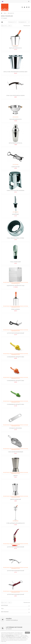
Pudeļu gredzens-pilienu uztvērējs (15, 238)
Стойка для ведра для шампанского (16, 523)
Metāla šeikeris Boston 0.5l (16, 143)
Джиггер (16, 476)
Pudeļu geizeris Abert (15, 262)
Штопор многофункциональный (16, 333)
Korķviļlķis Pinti (16, 167)
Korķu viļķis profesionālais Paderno (16, 95)
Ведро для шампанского (16, 48)
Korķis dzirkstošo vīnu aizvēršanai (16, 190)
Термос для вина (15, 309)
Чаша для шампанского (16, 119)
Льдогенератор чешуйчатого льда (16, 286)
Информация (4, 605)
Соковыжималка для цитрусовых (15, 357)
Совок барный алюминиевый (16, 452)
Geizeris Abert (15, 214)
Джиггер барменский (16, 499)
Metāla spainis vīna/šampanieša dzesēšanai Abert (15, 72)
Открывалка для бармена (15, 428)
